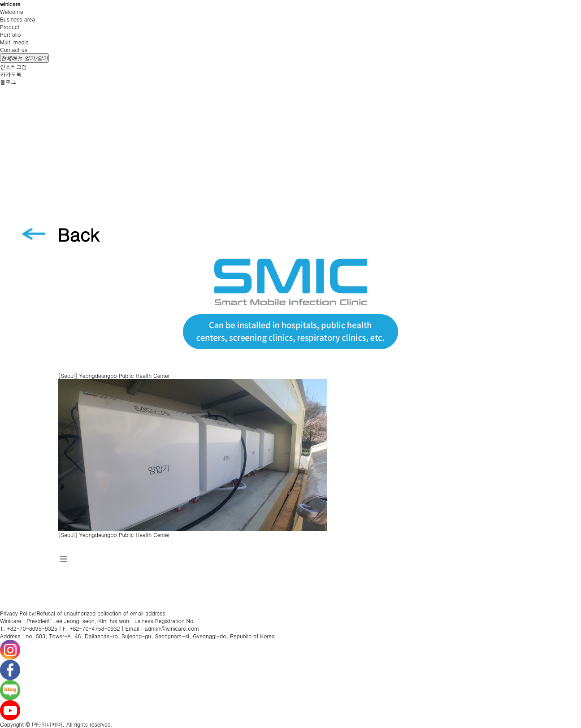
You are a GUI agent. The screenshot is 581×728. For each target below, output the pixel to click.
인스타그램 (13, 67)
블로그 (8, 82)
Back (78, 234)
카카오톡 (11, 74)
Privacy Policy (17, 613)
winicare (10, 4)
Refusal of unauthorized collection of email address (101, 613)
